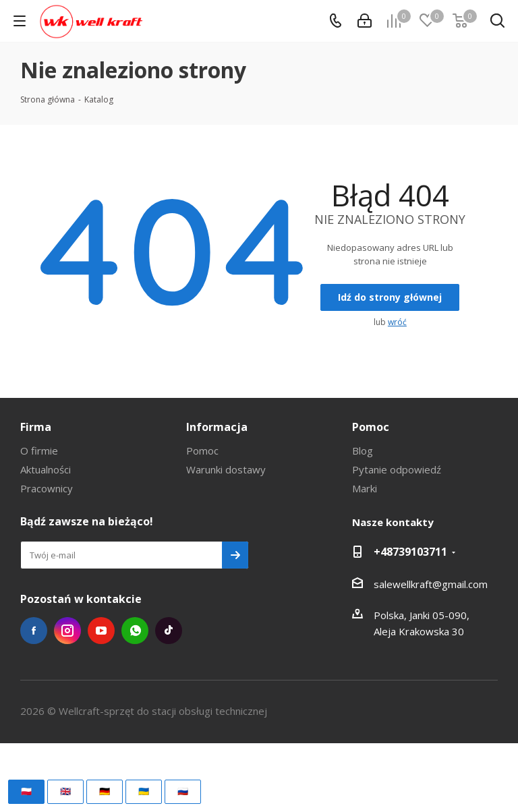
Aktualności (46, 469)
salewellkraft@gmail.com (431, 584)
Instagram (67, 631)
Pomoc (202, 451)
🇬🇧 (65, 791)
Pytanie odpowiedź (397, 469)
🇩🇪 (105, 791)
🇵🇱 (26, 791)
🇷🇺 (183, 791)
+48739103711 (410, 552)
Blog (363, 451)
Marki (365, 488)
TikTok (169, 631)
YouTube (101, 631)
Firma (36, 427)
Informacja (217, 427)
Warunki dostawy (226, 469)
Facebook (34, 631)
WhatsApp (135, 631)
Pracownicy (47, 488)
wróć (397, 322)
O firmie (39, 451)
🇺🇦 (144, 791)
